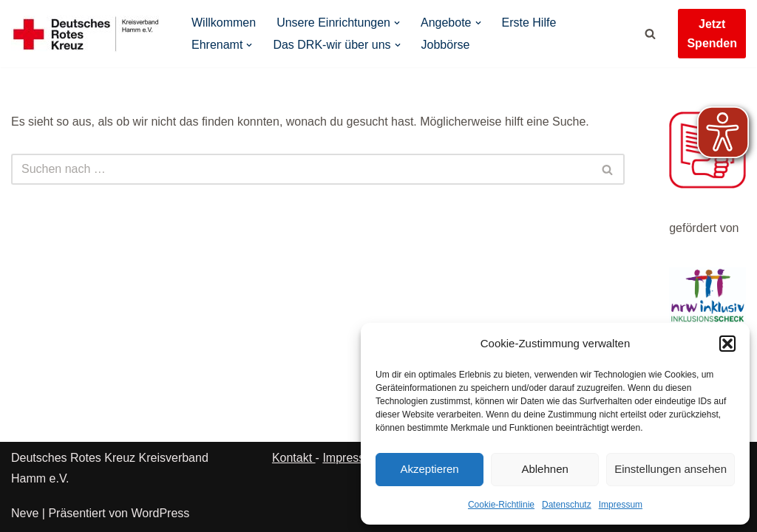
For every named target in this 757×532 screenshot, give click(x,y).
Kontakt (294, 458)
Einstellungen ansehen (671, 469)
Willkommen (224, 23)
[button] (727, 344)
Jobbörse (446, 45)
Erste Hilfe (529, 23)
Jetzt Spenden (712, 34)
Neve (25, 513)
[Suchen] (650, 34)
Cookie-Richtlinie (501, 505)
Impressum (621, 505)
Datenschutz (567, 505)
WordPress (160, 513)
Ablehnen (544, 469)
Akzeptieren (429, 469)
